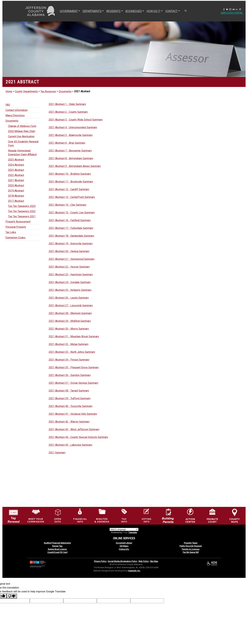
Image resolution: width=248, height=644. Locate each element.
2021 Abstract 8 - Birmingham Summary (71, 158)
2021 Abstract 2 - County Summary (68, 112)
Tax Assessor (48, 91)
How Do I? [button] (153, 11)
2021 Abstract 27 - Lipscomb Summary (71, 305)
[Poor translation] (12, 596)
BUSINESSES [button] (133, 11)
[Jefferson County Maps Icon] (235, 516)
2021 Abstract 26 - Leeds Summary (69, 298)
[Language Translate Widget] (124, 529)
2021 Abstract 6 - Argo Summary (67, 143)
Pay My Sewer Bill (191, 552)
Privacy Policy (100, 561)
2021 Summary (57, 453)
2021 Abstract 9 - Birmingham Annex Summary (75, 166)
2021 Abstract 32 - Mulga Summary (69, 344)
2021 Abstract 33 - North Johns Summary (72, 352)
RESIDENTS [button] (113, 11)
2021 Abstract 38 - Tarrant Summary (69, 391)
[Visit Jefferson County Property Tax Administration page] (124, 516)
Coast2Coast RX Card (57, 552)
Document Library (124, 543)
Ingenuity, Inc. (134, 571)
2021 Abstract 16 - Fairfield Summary (70, 220)
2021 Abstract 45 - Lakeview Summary (71, 445)
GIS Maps (124, 546)
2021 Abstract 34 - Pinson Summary (69, 360)
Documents (65, 91)
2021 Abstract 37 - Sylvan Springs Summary (73, 383)
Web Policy (143, 561)
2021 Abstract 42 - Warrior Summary (69, 422)
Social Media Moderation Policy (122, 561)
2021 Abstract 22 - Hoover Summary (69, 267)
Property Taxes (191, 543)
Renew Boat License (57, 549)
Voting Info (124, 549)
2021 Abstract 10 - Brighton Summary (70, 174)
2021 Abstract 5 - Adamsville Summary (71, 135)
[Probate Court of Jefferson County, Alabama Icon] (212, 516)
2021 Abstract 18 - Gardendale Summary (71, 236)
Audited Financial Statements (57, 543)
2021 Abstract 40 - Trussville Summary (71, 406)
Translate (130, 532)
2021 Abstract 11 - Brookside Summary (71, 182)
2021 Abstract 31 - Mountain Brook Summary (74, 336)
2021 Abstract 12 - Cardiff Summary (69, 189)
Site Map (154, 561)
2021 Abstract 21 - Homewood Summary (72, 259)
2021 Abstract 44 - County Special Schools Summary (78, 437)
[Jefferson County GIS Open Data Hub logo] (58, 516)
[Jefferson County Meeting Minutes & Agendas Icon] (102, 516)
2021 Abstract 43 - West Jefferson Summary (74, 429)
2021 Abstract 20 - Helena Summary (69, 251)
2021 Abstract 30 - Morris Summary (69, 329)
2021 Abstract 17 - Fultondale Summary (71, 228)
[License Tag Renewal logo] (14, 515)
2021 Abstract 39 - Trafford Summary (70, 398)
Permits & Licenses (191, 549)
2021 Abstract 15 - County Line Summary (72, 213)
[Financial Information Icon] (80, 516)
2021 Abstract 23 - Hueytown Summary (71, 274)
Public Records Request (191, 546)
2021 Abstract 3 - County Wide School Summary (76, 120)
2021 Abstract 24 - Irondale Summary (70, 282)
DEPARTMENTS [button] (92, 11)
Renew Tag (57, 546)
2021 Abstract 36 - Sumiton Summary (70, 375)
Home (9, 91)
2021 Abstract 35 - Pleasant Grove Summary (74, 367)
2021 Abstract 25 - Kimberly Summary (70, 290)
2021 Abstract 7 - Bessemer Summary (70, 151)
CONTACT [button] (171, 11)
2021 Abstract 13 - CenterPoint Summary (72, 197)
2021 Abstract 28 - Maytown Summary (70, 313)
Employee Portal (232, 13)
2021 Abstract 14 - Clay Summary (68, 205)
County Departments (26, 91)
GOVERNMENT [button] (68, 11)
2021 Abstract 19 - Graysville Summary (71, 244)
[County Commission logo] (36, 516)
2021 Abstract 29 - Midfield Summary (70, 321)
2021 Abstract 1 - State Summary (67, 104)
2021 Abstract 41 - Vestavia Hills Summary (73, 414)
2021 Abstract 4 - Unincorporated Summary (73, 127)
